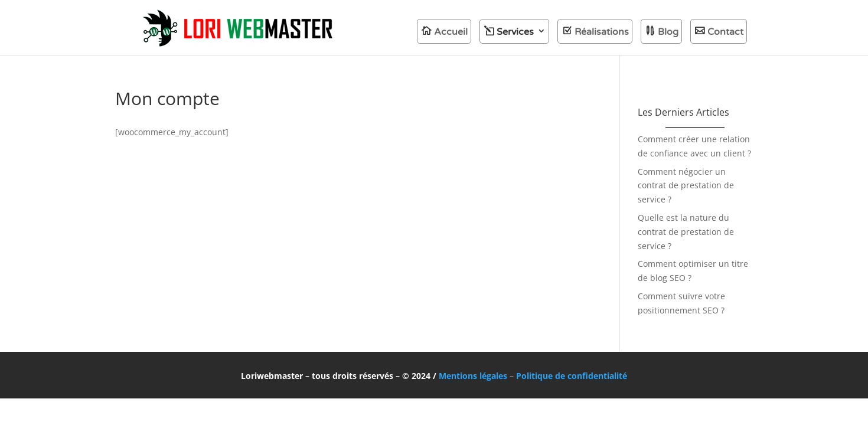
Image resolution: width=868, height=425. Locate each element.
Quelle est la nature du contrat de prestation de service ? (686, 232)
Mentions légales (473, 376)
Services (515, 32)
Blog (668, 32)
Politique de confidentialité (572, 376)
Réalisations (602, 32)
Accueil (451, 32)
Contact (725, 32)
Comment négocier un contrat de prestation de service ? (686, 186)
